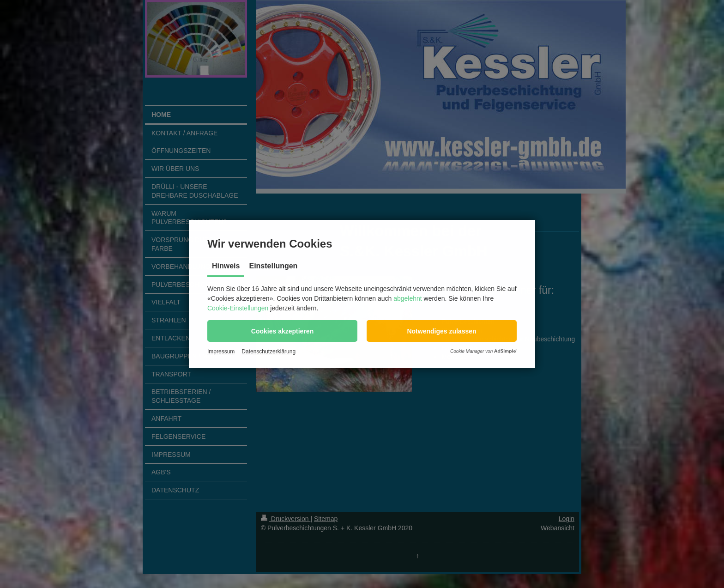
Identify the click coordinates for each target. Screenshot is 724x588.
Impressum (221, 352)
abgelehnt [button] (408, 298)
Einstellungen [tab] (273, 266)
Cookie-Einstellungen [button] (238, 308)
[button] (282, 331)
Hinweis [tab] (226, 266)
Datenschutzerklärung (268, 352)
